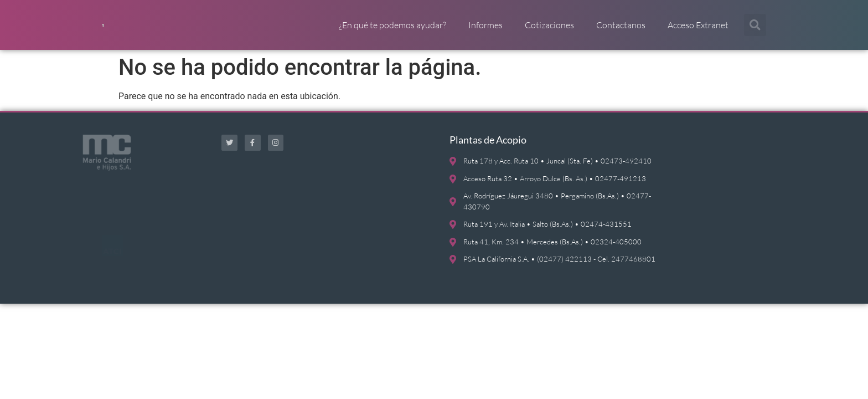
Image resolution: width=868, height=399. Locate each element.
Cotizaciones (549, 30)
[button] (755, 30)
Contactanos (621, 30)
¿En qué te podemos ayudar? (392, 30)
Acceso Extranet (698, 30)
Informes (485, 30)
